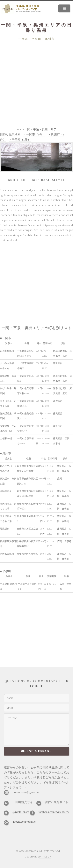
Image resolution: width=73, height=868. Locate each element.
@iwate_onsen (21, 812)
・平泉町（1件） (20, 140)
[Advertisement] (36, 80)
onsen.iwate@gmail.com (27, 792)
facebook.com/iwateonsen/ (54, 812)
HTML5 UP (45, 857)
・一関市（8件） (34, 134)
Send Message (38, 751)
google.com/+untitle (24, 822)
